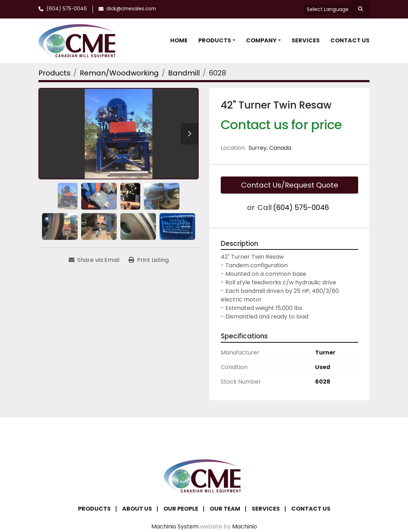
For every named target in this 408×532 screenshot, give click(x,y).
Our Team (225, 509)
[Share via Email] (94, 260)
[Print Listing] (149, 260)
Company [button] (261, 40)
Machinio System (175, 526)
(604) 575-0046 (67, 9)
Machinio (245, 526)
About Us (137, 509)
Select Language (328, 9)
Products (215, 40)
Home (179, 40)
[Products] (54, 73)
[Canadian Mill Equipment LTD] (204, 476)
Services (306, 40)
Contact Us (350, 40)
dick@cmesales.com (131, 9)
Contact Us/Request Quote (290, 185)
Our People (181, 509)
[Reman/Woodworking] (119, 73)
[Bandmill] (184, 73)
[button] (217, 41)
